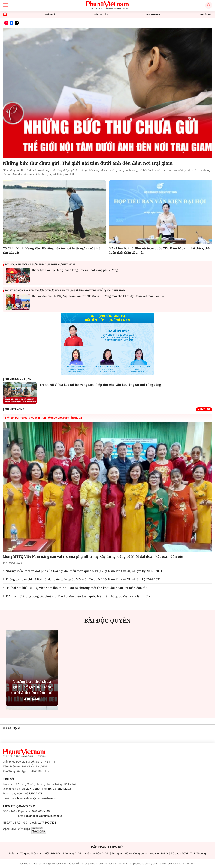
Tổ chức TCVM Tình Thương (188, 854)
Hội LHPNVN (53, 854)
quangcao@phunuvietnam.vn (44, 816)
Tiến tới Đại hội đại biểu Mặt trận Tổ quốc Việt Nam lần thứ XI (43, 418)
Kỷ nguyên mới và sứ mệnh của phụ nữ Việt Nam (40, 265)
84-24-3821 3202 (60, 789)
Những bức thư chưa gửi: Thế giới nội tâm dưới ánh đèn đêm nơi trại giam (88, 163)
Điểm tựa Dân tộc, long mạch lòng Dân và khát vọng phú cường (75, 270)
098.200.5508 (41, 811)
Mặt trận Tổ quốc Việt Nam (26, 854)
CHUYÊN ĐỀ (205, 14)
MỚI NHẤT (51, 14)
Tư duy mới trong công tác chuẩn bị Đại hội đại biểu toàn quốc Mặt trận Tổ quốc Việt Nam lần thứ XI (79, 596)
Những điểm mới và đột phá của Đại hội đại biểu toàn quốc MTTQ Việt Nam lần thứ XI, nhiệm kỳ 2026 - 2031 (84, 571)
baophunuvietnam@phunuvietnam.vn (34, 798)
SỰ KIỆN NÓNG (15, 409)
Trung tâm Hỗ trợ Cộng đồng (129, 854)
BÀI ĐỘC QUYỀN (108, 621)
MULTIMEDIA (153, 14)
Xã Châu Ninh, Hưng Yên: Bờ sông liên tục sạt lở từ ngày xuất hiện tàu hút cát (53, 250)
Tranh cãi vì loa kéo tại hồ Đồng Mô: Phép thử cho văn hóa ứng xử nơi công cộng (100, 385)
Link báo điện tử (12, 728)
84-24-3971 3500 (28, 789)
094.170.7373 (34, 794)
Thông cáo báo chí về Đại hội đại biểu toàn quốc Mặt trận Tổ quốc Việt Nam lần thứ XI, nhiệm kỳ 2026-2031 (83, 579)
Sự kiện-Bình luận (18, 380)
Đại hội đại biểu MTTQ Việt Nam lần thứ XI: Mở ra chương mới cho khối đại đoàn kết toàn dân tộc (76, 588)
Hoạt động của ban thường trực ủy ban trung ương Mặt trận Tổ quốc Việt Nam (65, 291)
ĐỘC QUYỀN (101, 14)
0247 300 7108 (47, 823)
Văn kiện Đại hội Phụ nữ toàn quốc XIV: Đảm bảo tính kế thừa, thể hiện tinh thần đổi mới (159, 250)
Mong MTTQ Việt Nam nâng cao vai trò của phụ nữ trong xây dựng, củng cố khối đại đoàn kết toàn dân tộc (93, 557)
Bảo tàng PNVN (72, 854)
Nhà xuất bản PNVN (97, 854)
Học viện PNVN (159, 854)
